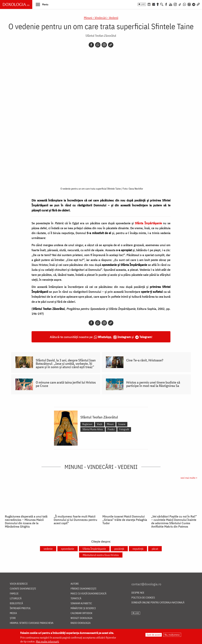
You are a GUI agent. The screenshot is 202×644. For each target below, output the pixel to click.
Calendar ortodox (81, 613)
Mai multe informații (47, 641)
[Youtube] (171, 4)
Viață (100, 424)
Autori (75, 584)
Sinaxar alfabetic (81, 603)
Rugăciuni (87, 424)
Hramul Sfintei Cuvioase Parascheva (32, 623)
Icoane (122, 424)
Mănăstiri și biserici (83, 608)
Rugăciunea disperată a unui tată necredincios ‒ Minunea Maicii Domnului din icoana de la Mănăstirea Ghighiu (26, 521)
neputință (138, 549)
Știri (13, 618)
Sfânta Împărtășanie (94, 549)
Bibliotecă (16, 603)
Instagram (124, 337)
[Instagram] (175, 4)
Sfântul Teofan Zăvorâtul (101, 36)
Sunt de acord (154, 635)
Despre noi (138, 593)
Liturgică (16, 599)
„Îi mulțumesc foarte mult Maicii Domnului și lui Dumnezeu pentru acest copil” (75, 520)
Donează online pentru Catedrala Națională (158, 603)
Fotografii (124, 429)
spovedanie (68, 549)
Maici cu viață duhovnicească (88, 594)
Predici (111, 429)
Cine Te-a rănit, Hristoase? (145, 360)
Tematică (76, 599)
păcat (155, 549)
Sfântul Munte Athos (93, 429)
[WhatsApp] (184, 4)
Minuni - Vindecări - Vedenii (101, 18)
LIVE (143, 4)
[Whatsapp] (98, 45)
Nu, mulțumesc (172, 635)
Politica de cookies (143, 598)
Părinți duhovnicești (83, 589)
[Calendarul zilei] (154, 4)
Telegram (145, 337)
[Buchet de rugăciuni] (158, 4)
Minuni (110, 424)
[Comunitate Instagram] (189, 4)
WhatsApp (104, 337)
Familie (14, 594)
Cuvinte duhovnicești (23, 589)
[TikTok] (180, 4)
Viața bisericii (19, 584)
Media (13, 613)
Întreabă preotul (20, 608)
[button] (42, 4)
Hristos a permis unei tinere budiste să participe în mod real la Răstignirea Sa (153, 384)
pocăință (119, 549)
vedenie (48, 549)
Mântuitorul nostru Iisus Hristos (101, 555)
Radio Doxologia (81, 623)
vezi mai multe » (189, 478)
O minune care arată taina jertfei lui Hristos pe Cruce (66, 384)
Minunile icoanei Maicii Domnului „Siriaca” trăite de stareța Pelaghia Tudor (125, 520)
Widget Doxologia (81, 618)
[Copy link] (111, 45)
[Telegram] (194, 4)
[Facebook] (166, 4)
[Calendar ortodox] (149, 4)
